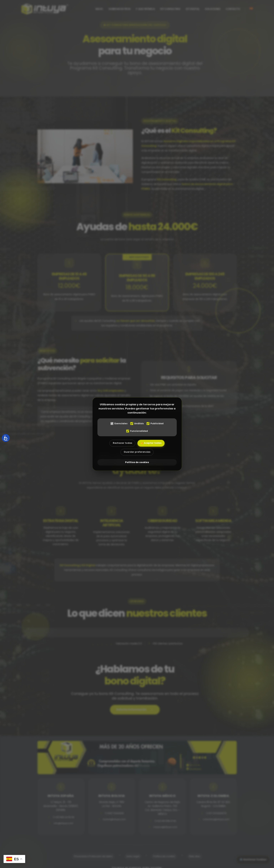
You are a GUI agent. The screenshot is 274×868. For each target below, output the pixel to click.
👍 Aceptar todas (152, 444)
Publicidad (156, 424)
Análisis (137, 424)
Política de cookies (137, 463)
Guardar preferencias (137, 453)
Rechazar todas (121, 444)
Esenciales (118, 424)
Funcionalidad (137, 431)
